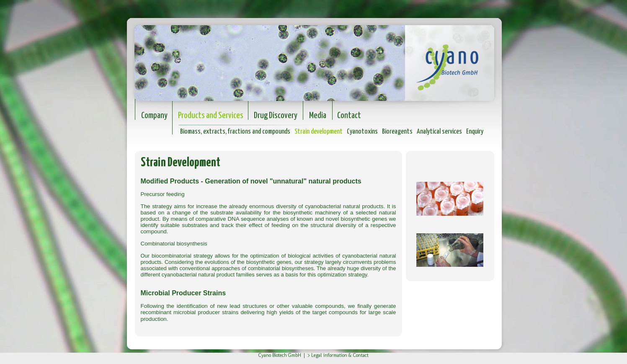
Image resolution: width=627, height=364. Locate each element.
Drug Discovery (276, 116)
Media (318, 116)
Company (154, 116)
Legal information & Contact (340, 355)
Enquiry (475, 132)
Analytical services (439, 132)
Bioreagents (397, 132)
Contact (349, 116)
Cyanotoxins (362, 132)
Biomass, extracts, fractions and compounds (235, 132)
